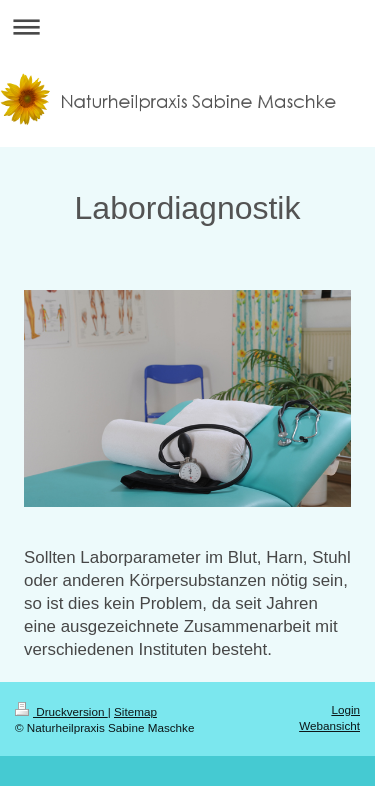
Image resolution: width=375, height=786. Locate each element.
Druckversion (61, 711)
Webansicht (329, 725)
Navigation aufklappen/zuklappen (187, 26)
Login (345, 709)
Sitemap (135, 711)
